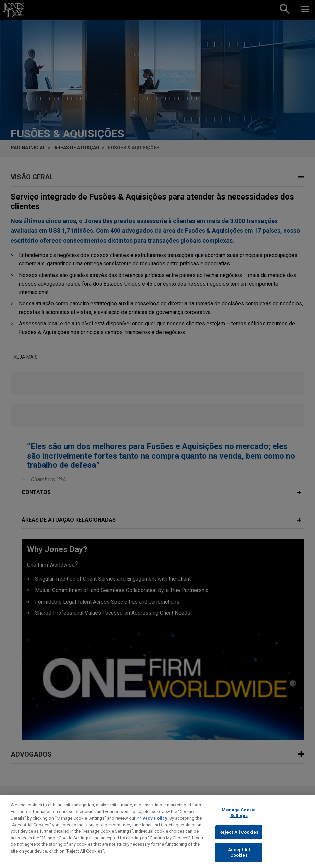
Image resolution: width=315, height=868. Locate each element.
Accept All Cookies (239, 857)
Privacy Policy (152, 823)
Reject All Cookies (239, 837)
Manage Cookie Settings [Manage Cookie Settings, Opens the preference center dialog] (239, 818)
